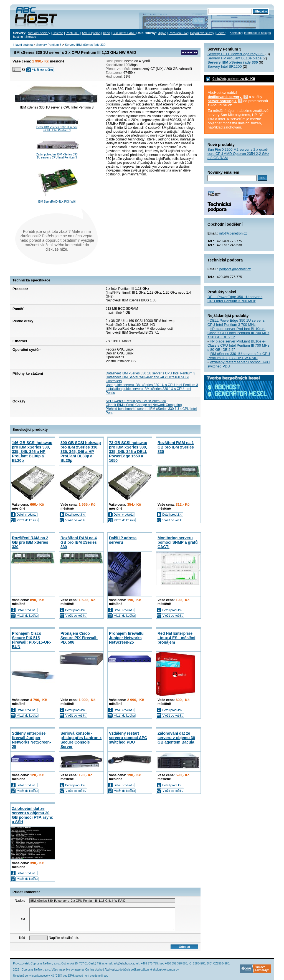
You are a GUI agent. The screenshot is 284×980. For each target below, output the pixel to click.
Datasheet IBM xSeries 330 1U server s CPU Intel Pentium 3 (150, 373)
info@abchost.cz (124, 963)
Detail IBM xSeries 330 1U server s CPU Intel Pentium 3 (57, 129)
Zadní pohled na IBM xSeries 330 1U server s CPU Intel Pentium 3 (57, 156)
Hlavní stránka (23, 45)
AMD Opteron (91, 33)
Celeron (58, 33)
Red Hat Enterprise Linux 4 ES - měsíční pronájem (176, 638)
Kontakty (236, 33)
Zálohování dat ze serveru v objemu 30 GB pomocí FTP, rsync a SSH (32, 815)
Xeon (106, 33)
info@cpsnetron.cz (233, 233)
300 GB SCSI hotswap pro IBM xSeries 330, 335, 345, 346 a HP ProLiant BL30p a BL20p (81, 452)
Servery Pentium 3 (49, 45)
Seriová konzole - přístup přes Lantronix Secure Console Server (81, 740)
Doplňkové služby (202, 33)
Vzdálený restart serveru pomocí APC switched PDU (128, 738)
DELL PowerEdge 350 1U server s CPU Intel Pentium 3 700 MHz (235, 299)
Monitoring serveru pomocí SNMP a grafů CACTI (177, 542)
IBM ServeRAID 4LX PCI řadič (57, 202)
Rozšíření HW (178, 33)
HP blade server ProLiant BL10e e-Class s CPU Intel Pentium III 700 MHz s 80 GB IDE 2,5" (238, 345)
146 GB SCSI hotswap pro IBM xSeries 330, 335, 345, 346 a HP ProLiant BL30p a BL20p (32, 452)
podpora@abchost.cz (235, 269)
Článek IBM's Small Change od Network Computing (144, 405)
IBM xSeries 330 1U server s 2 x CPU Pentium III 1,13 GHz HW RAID (239, 356)
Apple (162, 33)
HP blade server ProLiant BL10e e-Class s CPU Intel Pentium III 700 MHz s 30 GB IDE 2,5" (238, 333)
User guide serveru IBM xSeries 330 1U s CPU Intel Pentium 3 (152, 385)
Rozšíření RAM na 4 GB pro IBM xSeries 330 (79, 542)
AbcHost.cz (112, 970)
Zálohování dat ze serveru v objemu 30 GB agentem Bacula (176, 738)
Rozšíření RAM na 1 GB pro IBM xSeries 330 (176, 447)
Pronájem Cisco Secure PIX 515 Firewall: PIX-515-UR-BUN (31, 640)
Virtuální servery (39, 33)
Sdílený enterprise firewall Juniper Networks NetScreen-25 (31, 740)
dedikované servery (225, 97)
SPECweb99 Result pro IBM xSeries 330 (136, 401)
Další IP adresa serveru (123, 540)
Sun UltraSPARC (124, 33)
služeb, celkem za (234, 79)
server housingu (222, 101)
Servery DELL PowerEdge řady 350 (236, 54)
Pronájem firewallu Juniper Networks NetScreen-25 (126, 638)
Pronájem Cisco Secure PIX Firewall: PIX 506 (79, 638)
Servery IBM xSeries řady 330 (85, 45)
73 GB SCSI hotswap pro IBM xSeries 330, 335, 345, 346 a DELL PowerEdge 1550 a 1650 (128, 452)
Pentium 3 (73, 33)
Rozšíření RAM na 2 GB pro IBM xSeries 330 (30, 542)
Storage (31, 37)
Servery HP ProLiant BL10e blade (234, 58)
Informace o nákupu (258, 33)
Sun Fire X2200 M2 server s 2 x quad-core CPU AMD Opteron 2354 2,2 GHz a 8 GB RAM (238, 154)
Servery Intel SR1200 (225, 66)
